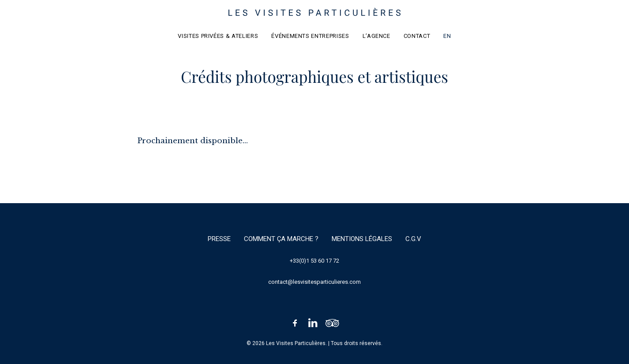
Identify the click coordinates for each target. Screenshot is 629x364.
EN (447, 36)
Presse (219, 239)
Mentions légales (362, 239)
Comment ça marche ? (281, 239)
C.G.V (413, 239)
